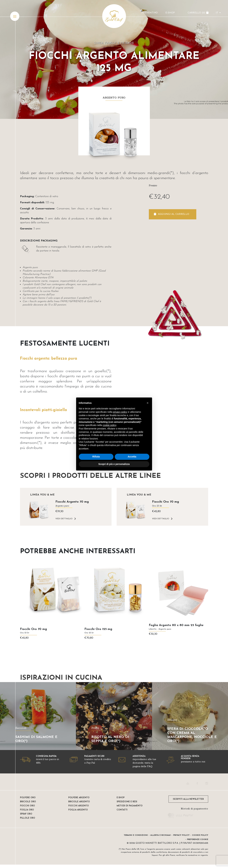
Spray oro (26, 814)
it (217, 13)
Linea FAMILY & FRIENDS (114, 43)
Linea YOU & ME (42, 495)
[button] (148, 403)
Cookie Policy (200, 835)
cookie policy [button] (109, 425)
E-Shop (170, 13)
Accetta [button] (132, 457)
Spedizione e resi (127, 802)
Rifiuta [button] (96, 457)
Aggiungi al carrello (174, 214)
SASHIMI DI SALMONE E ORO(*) (36, 739)
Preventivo (150, 13)
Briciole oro (28, 802)
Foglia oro (27, 810)
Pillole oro (28, 818)
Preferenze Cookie (198, 840)
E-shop (121, 798)
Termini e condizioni (136, 835)
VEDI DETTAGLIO (64, 519)
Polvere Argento (79, 798)
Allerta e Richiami (161, 835)
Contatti (122, 810)
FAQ (150, 766)
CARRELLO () (196, 13)
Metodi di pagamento (130, 806)
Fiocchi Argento (79, 806)
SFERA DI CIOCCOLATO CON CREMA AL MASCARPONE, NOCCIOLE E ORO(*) (192, 735)
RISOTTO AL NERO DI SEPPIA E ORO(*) (110, 739)
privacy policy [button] (120, 412)
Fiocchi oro (27, 806)
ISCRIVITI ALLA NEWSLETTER (188, 799)
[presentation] (18, 609)
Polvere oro (28, 798)
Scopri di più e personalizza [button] (114, 464)
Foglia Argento (78, 810)
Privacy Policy (181, 835)
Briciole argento (79, 802)
